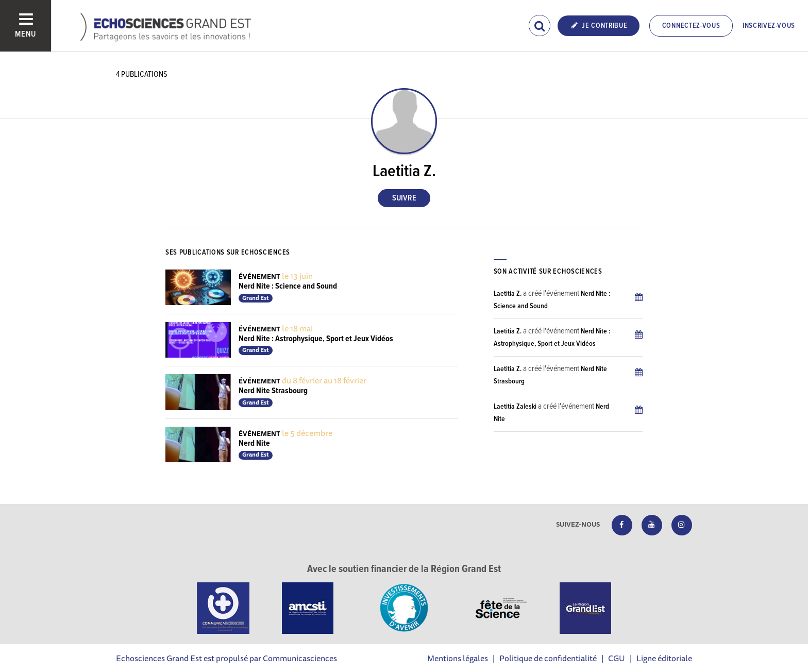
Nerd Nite (254, 443)
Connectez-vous (691, 26)
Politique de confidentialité (548, 658)
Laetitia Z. (508, 294)
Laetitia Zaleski (515, 407)
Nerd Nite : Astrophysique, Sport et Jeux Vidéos (316, 339)
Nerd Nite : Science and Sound (288, 286)
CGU (617, 658)
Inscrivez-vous (769, 26)
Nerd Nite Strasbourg (273, 391)
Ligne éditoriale (664, 658)
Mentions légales (458, 658)
